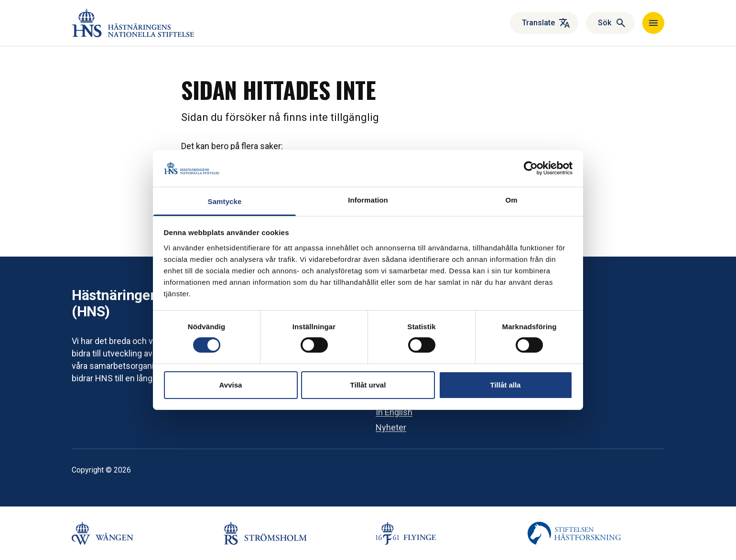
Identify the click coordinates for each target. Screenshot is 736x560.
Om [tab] (511, 200)
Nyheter (391, 427)
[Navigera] (653, 23)
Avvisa (231, 385)
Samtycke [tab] (225, 201)
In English (394, 412)
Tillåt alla (506, 385)
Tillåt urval (368, 385)
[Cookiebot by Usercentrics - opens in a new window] (531, 168)
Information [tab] (368, 200)
